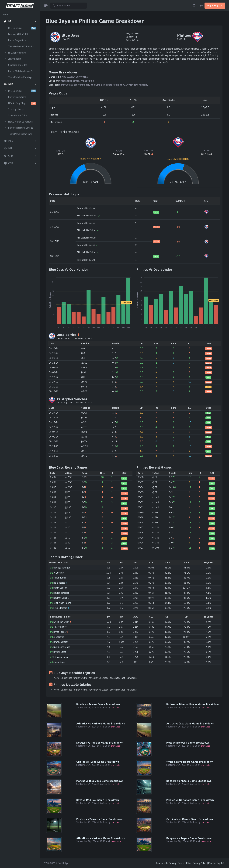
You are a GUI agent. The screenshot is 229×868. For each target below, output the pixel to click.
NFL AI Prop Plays (17, 53)
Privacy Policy (200, 863)
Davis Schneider (61, 593)
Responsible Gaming (166, 863)
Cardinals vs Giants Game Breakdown (190, 819)
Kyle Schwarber (61, 622)
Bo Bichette (59, 583)
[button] (20, 21)
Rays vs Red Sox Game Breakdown (98, 800)
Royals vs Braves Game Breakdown (98, 704)
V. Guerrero (59, 573)
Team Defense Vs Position (21, 47)
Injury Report (15, 59)
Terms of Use (185, 863)
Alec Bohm (59, 637)
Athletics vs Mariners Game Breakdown (101, 723)
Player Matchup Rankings (21, 71)
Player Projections (17, 40)
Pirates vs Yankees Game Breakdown (99, 819)
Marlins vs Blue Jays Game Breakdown (100, 781)
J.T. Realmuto (60, 627)
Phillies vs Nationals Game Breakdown (190, 800)
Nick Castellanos (62, 647)
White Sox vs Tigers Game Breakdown (190, 762)
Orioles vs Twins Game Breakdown (98, 762)
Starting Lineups (16, 109)
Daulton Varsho (61, 598)
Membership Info (217, 863)
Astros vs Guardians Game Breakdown (190, 723)
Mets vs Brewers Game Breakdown (188, 743)
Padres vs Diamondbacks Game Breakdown (193, 704)
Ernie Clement (60, 608)
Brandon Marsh (61, 642)
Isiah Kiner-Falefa (62, 603)
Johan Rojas (59, 662)
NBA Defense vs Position (20, 122)
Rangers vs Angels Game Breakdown (189, 781)
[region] (20, 438)
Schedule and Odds (18, 65)
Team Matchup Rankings (20, 77)
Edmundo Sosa (61, 657)
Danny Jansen (60, 588)
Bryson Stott (60, 652)
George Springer (62, 568)
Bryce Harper (60, 632)
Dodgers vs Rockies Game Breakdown (100, 743)
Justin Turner (60, 578)
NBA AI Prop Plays (22, 103)
